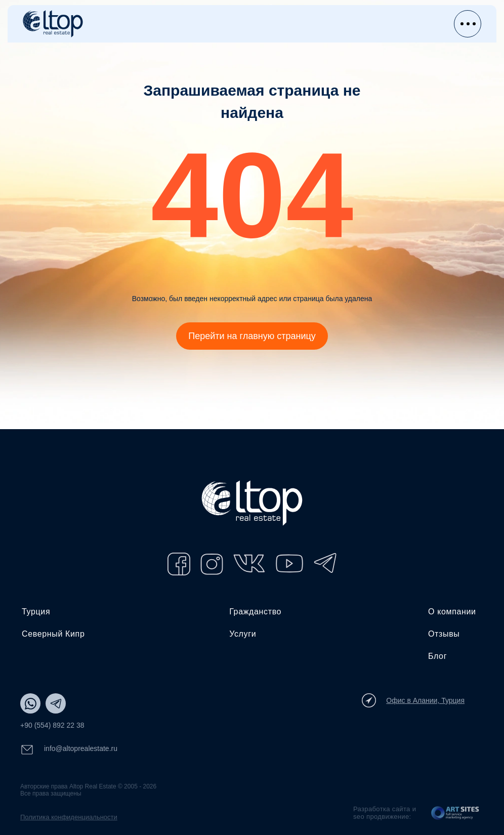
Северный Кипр (53, 634)
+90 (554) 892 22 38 (52, 725)
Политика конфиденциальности (69, 817)
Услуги (243, 634)
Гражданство (255, 612)
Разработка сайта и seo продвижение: (385, 813)
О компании (452, 612)
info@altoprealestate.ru (69, 750)
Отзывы (444, 634)
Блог (437, 656)
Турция (36, 612)
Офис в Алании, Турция (413, 700)
